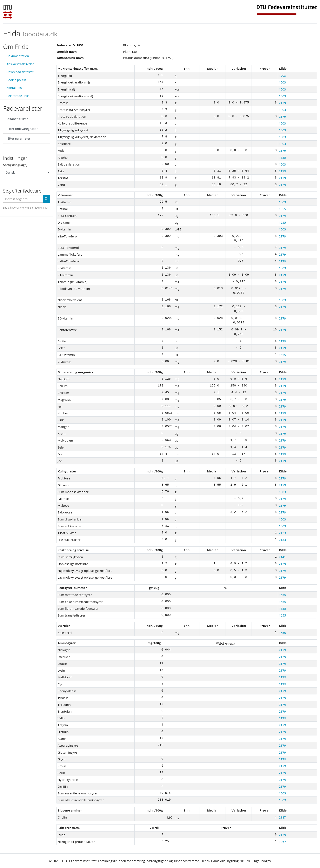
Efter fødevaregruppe (23, 129)
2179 (282, 103)
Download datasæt (20, 72)
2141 (282, 557)
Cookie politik (16, 80)
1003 (282, 75)
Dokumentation (18, 56)
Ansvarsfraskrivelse (20, 64)
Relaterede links (18, 96)
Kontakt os (14, 88)
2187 (282, 817)
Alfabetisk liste (18, 119)
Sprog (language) (15, 165)
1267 (282, 842)
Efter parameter (19, 138)
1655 (282, 157)
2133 (282, 533)
